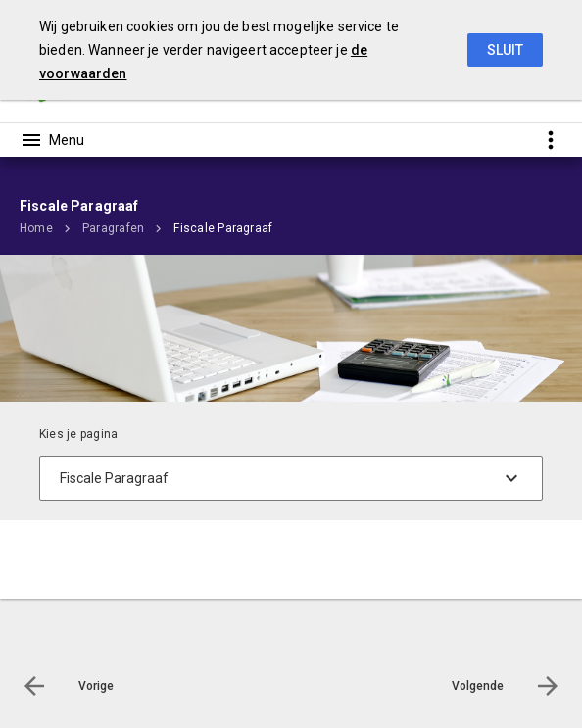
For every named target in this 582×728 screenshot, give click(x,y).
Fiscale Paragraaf (223, 228)
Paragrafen (113, 228)
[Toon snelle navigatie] (550, 140)
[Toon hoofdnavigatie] (52, 140)
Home (36, 228)
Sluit (505, 50)
